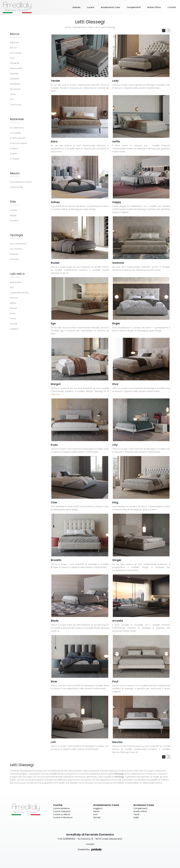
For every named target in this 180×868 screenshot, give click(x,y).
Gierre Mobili (16, 68)
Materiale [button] (17, 119)
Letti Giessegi (108, 27)
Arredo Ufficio (154, 7)
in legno (14, 148)
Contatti (172, 7)
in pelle (13, 154)
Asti (12, 288)
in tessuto (15, 159)
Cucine (91, 7)
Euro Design (16, 53)
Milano (13, 303)
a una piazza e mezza (21, 182)
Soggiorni (98, 808)
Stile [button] (13, 202)
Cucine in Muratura (63, 817)
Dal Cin (13, 48)
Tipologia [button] (17, 235)
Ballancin (14, 43)
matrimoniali (16, 187)
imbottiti (14, 254)
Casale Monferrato (19, 293)
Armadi (97, 817)
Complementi (134, 7)
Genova (14, 298)
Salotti (96, 811)
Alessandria (16, 282)
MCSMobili (15, 84)
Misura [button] (15, 173)
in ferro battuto (18, 138)
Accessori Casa (144, 805)
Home (68, 27)
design (13, 215)
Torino (13, 319)
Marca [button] (15, 34)
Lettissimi (15, 79)
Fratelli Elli (15, 63)
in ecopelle (15, 133)
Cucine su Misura (62, 814)
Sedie (136, 817)
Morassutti (15, 89)
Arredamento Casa (110, 7)
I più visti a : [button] (18, 274)
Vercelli (13, 324)
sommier (14, 259)
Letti (97, 27)
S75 (12, 99)
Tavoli (136, 814)
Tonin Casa (16, 105)
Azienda (76, 7)
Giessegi (14, 74)
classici (13, 210)
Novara (13, 308)
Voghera (14, 329)
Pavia (13, 313)
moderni (14, 221)
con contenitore (18, 244)
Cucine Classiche (62, 811)
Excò (12, 58)
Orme (13, 94)
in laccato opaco (18, 143)
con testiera (16, 249)
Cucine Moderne (61, 808)
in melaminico (17, 128)
